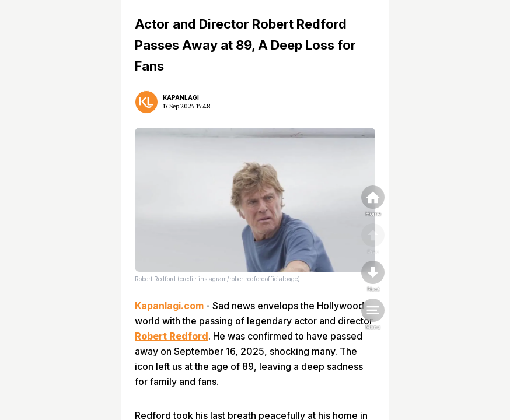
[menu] (373, 315)
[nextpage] (373, 277)
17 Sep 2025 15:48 (186, 106)
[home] (373, 202)
